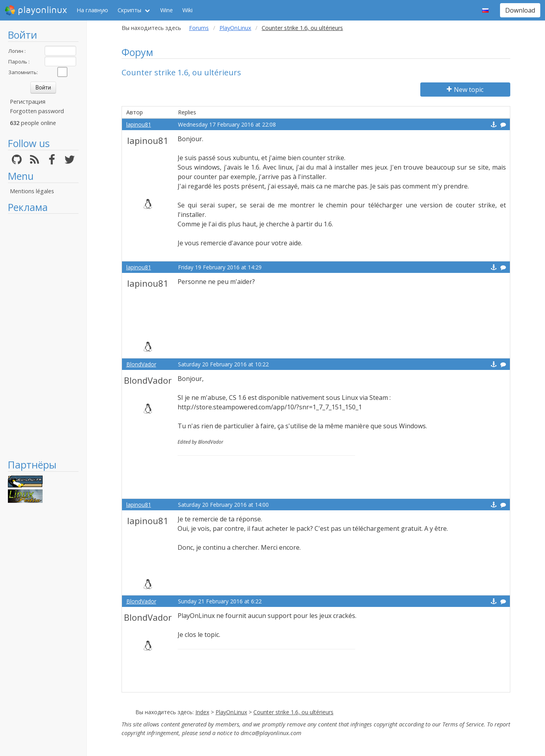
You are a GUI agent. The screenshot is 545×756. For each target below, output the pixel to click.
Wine (167, 10)
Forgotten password (37, 111)
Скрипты (129, 10)
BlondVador (141, 364)
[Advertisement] (43, 336)
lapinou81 (139, 124)
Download (520, 10)
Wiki (187, 10)
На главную (92, 10)
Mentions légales (32, 191)
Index (202, 712)
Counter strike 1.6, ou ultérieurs (293, 712)
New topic (465, 90)
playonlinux (36, 10)
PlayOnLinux (235, 28)
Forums (199, 28)
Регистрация (28, 102)
